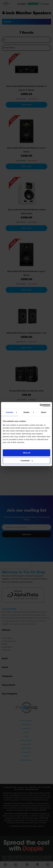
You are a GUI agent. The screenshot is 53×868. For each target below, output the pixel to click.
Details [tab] (26, 412)
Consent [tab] (9, 412)
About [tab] (44, 412)
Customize (27, 461)
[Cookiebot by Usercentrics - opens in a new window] (40, 405)
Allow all (27, 453)
